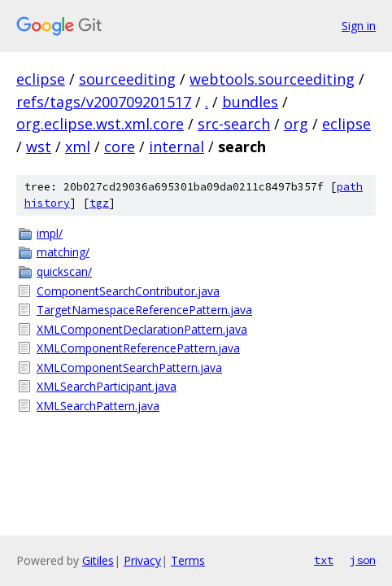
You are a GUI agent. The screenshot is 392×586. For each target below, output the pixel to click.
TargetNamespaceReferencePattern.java (144, 310)
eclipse (41, 79)
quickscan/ (64, 271)
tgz (99, 203)
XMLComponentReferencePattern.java (138, 348)
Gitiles (98, 560)
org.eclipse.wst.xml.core (100, 124)
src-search (234, 124)
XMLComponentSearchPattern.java (129, 367)
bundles (250, 102)
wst (39, 146)
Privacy (142, 560)
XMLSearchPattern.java (98, 406)
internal (176, 146)
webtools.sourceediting (272, 79)
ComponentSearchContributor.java (128, 291)
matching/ (63, 252)
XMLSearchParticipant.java (107, 386)
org (296, 124)
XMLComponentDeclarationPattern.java (142, 329)
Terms (188, 560)
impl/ (50, 233)
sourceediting (127, 79)
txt (324, 560)
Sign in (359, 26)
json (363, 560)
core (120, 146)
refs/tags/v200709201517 (104, 102)
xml (78, 146)
